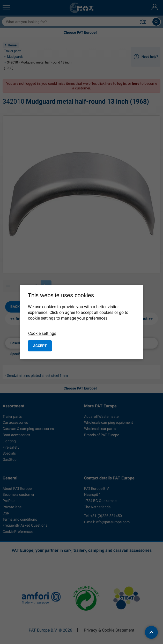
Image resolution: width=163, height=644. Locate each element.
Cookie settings (42, 333)
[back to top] (151, 632)
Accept (40, 346)
